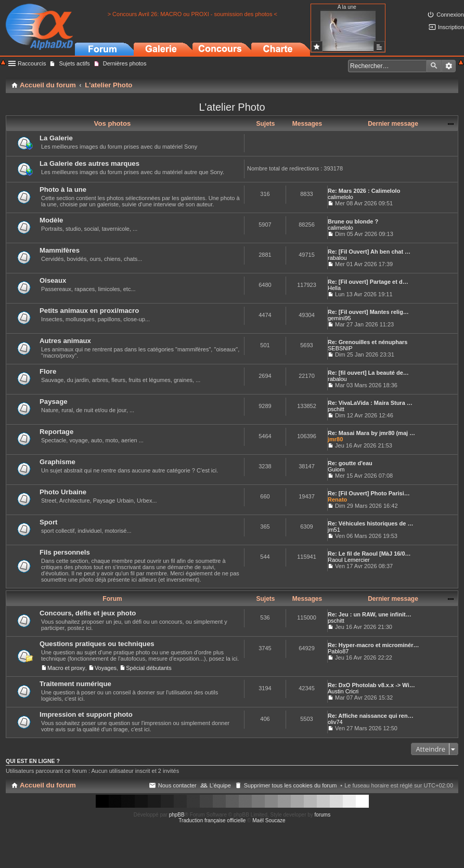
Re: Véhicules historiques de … (370, 523)
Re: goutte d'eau (350, 463)
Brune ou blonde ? (353, 221)
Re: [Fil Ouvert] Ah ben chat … (369, 252)
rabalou (337, 258)
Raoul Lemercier (349, 560)
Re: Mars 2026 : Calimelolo (364, 191)
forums (323, 815)
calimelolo (340, 197)
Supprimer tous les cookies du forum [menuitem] (291, 785)
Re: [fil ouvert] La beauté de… (368, 373)
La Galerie (56, 138)
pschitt (336, 409)
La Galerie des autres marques (89, 163)
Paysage (54, 402)
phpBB (177, 815)
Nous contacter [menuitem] (177, 785)
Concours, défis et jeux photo (88, 613)
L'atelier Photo (232, 107)
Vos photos (113, 123)
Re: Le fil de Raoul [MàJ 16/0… (369, 554)
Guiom (336, 469)
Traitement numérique (75, 684)
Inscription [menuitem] (451, 27)
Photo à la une (63, 189)
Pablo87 (338, 651)
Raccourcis (32, 63)
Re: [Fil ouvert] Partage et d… (368, 282)
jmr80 (335, 439)
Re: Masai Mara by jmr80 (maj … (371, 433)
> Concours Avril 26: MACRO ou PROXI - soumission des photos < (192, 14)
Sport (48, 522)
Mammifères (60, 250)
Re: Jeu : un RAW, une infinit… (370, 614)
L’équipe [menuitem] (220, 785)
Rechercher (434, 66)
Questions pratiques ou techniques (97, 644)
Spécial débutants (149, 668)
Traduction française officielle (212, 820)
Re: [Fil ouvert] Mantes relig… (368, 312)
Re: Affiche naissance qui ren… (371, 716)
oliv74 (335, 722)
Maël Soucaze (269, 820)
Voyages (106, 668)
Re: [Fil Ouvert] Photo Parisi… (369, 493)
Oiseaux (53, 280)
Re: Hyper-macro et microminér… (373, 645)
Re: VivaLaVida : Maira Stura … (370, 403)
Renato (337, 499)
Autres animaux (65, 341)
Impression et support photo (86, 714)
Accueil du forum (48, 785)
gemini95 (339, 318)
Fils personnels (65, 552)
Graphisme (57, 462)
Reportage (56, 432)
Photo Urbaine (63, 492)
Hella (334, 288)
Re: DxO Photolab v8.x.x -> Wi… (371, 685)
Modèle (51, 220)
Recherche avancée (449, 66)
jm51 (334, 530)
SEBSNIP (340, 348)
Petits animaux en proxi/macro (89, 311)
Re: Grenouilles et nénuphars (368, 342)
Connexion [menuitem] (450, 15)
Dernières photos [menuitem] (125, 63)
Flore (48, 371)
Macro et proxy (66, 668)
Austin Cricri (343, 691)
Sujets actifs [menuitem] (74, 63)
